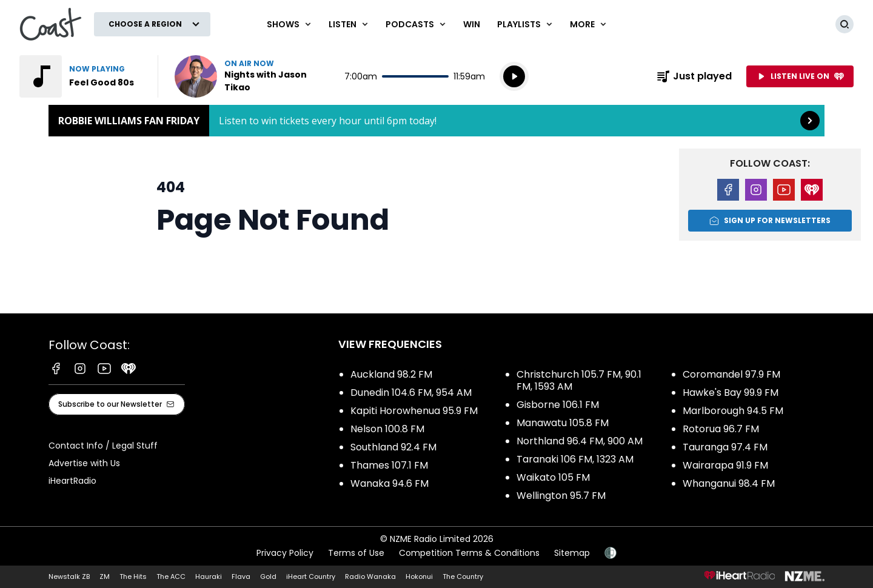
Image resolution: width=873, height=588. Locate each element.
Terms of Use (356, 553)
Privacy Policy (285, 553)
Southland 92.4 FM (393, 447)
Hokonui (419, 576)
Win (472, 24)
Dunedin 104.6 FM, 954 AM (411, 393)
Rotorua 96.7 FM (721, 429)
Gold (268, 576)
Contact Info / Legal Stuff (103, 446)
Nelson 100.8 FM (387, 429)
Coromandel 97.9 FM (731, 374)
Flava (241, 576)
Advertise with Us (84, 463)
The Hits (133, 576)
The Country (463, 576)
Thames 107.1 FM (389, 465)
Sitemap (572, 553)
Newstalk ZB (69, 576)
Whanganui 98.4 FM (729, 483)
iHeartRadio (72, 481)
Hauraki (209, 576)
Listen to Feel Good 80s (81, 76)
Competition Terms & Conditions (469, 553)
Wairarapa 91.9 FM (725, 465)
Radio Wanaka (370, 576)
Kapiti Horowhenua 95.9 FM (414, 411)
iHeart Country (311, 576)
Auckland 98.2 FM (391, 374)
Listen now (252, 76)
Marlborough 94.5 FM (733, 411)
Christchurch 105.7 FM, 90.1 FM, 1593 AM (579, 380)
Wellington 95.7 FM (561, 496)
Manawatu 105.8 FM (563, 423)
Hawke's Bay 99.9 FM (731, 393)
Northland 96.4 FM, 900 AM (580, 441)
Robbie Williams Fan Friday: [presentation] (436, 121)
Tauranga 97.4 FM (725, 447)
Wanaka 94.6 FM (390, 483)
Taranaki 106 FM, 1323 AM (575, 459)
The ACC (171, 576)
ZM (105, 576)
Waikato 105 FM (553, 477)
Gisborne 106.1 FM (558, 405)
